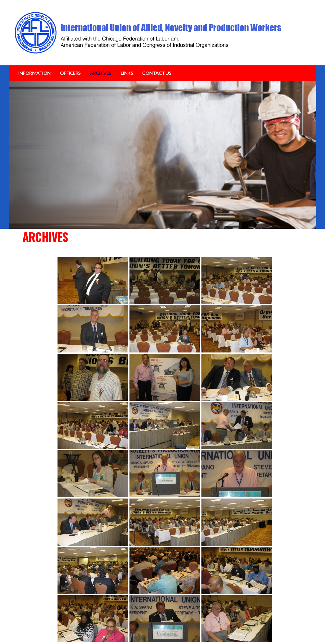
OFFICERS (70, 73)
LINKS (127, 73)
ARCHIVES (101, 73)
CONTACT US (157, 73)
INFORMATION (35, 73)
